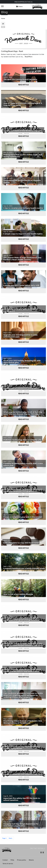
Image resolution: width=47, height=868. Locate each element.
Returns (31, 860)
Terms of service (8, 863)
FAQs (12, 860)
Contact (5, 860)
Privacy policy (22, 860)
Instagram (43, 853)
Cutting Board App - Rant (12, 51)
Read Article (23, 85)
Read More (29, 57)
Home (3, 18)
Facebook (41, 853)
